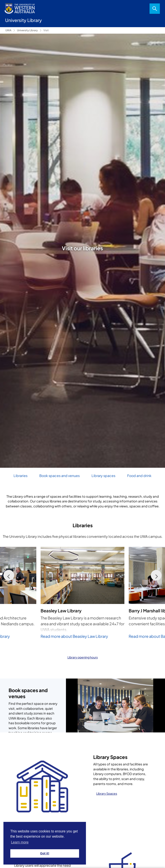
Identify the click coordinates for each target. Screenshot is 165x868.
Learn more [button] (20, 842)
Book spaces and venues (60, 476)
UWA (8, 30)
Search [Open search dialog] (155, 9)
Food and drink (139, 476)
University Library (27, 30)
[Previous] (9, 575)
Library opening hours (83, 657)
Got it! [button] (45, 853)
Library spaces (103, 476)
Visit (46, 30)
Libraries (21, 476)
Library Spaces (107, 793)
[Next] (156, 575)
